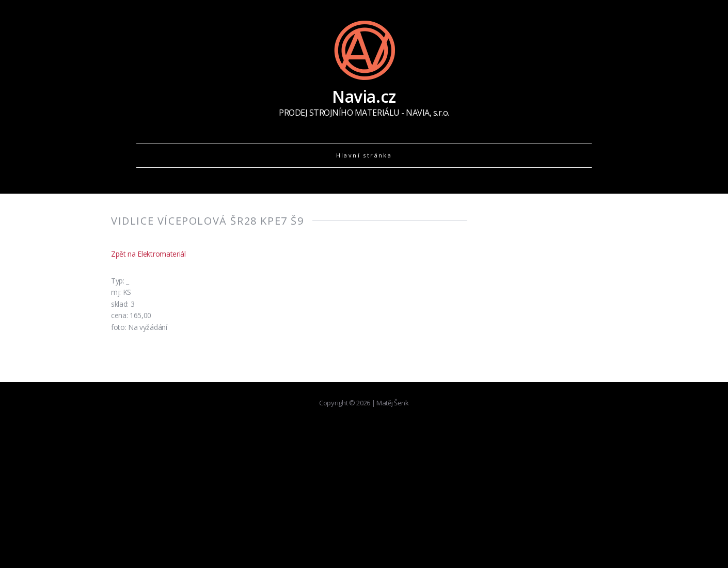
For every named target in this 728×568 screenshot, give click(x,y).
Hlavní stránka (364, 155)
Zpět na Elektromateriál (148, 254)
